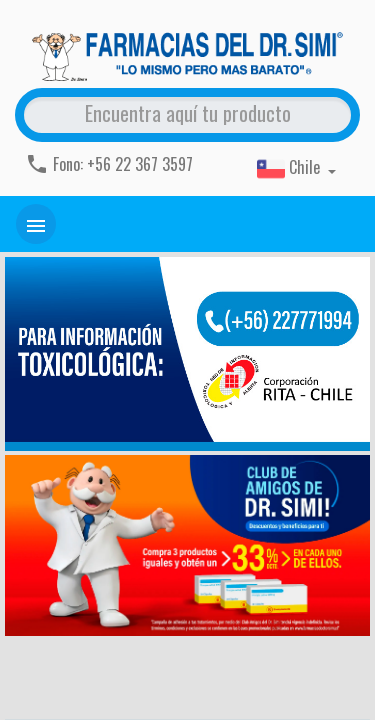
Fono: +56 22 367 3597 (109, 164)
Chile (290, 169)
